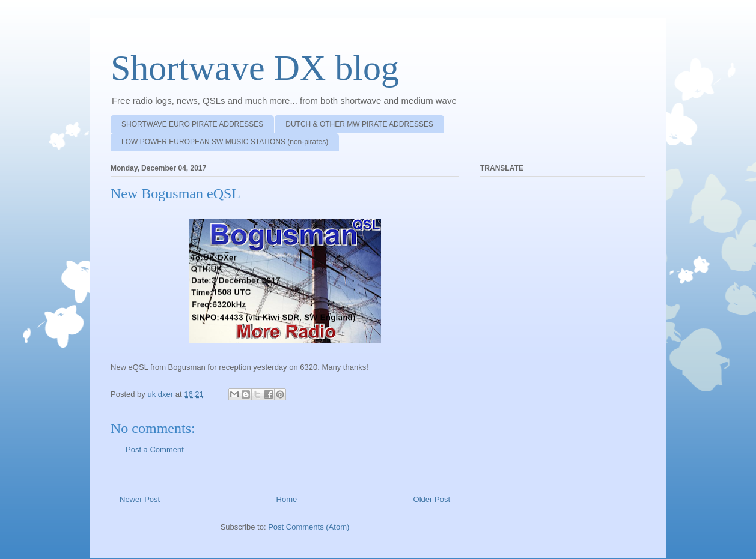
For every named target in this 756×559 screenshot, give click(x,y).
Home (287, 499)
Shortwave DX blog (255, 68)
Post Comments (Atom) (309, 527)
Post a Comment (155, 449)
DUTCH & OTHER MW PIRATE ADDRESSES (359, 124)
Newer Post (140, 499)
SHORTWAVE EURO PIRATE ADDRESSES (192, 124)
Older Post (432, 499)
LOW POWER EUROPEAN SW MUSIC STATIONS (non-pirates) (225, 142)
